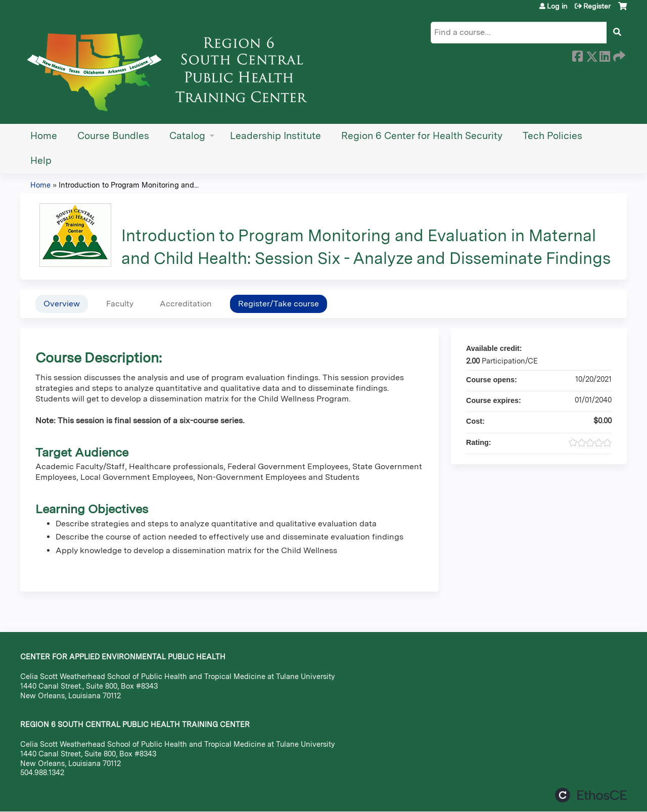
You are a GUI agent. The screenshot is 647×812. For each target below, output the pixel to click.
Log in (557, 6)
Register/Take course (279, 304)
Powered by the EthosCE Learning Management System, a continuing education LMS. (591, 795)
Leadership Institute (275, 136)
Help (41, 161)
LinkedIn (605, 55)
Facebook (577, 55)
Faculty (120, 304)
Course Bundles (113, 136)
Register (597, 6)
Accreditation (186, 304)
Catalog (187, 136)
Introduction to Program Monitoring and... (129, 185)
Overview (62, 304)
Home (44, 136)
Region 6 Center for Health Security (422, 136)
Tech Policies (552, 136)
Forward (618, 55)
